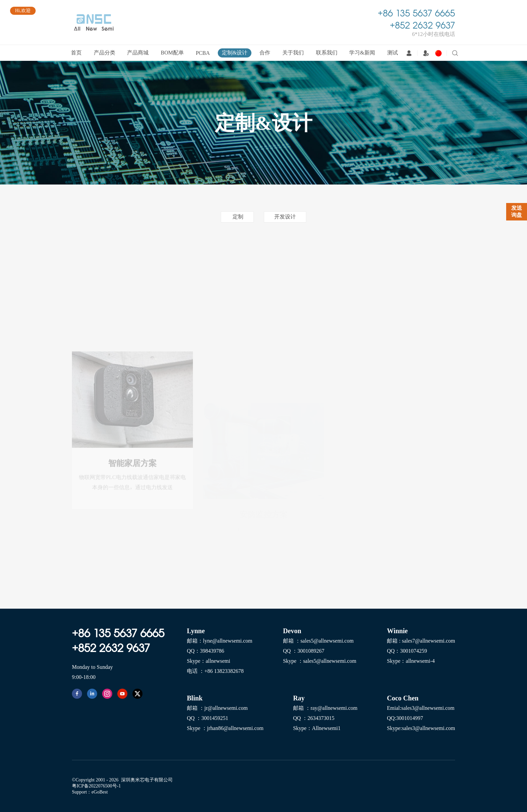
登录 (409, 53)
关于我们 (293, 52)
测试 (393, 52)
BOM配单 (172, 52)
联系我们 (327, 52)
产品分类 (105, 52)
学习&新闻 (362, 52)
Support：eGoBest (90, 792)
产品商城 (138, 52)
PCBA (203, 53)
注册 (426, 53)
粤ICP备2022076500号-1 (96, 786)
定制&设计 (235, 52)
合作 (265, 52)
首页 (76, 52)
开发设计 (285, 216)
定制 (237, 216)
